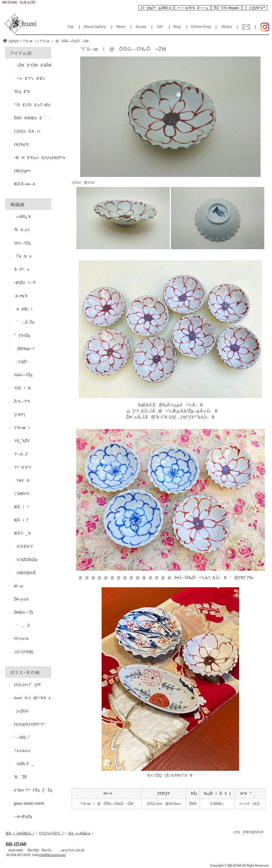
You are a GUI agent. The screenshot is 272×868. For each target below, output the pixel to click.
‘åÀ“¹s (21, 269)
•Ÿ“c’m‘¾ (21, 639)
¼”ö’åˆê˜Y (23, 546)
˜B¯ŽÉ (20, 777)
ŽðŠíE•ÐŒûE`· (32, 118)
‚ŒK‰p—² (24, 349)
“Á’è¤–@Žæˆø (79, 833)
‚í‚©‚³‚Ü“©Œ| (24, 652)
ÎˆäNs (22, 256)
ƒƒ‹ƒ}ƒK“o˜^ (255, 8)
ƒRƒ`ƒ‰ (246, 578)
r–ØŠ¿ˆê (22, 217)
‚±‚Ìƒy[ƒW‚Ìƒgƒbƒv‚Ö (248, 832)
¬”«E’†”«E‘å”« (29, 78)
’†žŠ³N (22, 388)
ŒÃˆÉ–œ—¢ (24, 184)
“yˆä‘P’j (19, 415)
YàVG (22, 480)
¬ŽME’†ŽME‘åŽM (32, 65)
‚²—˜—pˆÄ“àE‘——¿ (193, 8)
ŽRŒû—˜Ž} (23, 612)
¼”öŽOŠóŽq (25, 560)
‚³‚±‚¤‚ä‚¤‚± (22, 751)
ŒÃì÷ (21, 507)
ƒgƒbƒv (14, 41)
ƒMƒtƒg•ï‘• (22, 171)
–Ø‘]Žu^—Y (25, 283)
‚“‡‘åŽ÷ (21, 362)
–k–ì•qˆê (21, 296)
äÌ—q (18, 586)
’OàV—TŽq (23, 375)
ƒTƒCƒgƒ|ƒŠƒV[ (51, 833)
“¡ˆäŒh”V (21, 494)
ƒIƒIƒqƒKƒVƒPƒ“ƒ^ (29, 724)
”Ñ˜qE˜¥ (22, 92)
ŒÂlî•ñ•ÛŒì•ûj (20, 833)
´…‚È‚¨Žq (24, 322)
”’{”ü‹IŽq (22, 335)
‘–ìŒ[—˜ (22, 737)
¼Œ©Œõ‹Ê (25, 573)
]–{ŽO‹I (21, 711)
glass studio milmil (29, 803)
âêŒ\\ (23, 309)
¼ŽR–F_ (24, 764)
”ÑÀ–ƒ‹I (22, 230)
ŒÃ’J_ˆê (22, 533)
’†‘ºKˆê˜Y (22, 467)
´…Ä (22, 626)
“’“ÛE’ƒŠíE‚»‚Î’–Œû (32, 105)
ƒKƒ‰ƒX (21, 144)
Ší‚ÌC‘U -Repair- (227, 8)
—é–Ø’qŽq (23, 817)
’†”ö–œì (29, 41)
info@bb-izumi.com (52, 855)
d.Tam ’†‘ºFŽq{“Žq (33, 790)
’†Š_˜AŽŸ (22, 441)
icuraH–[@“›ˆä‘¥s (32, 698)
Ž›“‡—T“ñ (22, 401)
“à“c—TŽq (22, 243)
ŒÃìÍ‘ (22, 520)
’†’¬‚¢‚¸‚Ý (21, 454)
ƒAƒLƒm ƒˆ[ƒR (27, 685)
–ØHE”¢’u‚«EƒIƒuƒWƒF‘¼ (40, 158)
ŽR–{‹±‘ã (21, 599)
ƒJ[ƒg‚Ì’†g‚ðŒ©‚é (156, 8)
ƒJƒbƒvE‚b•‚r (27, 131)
